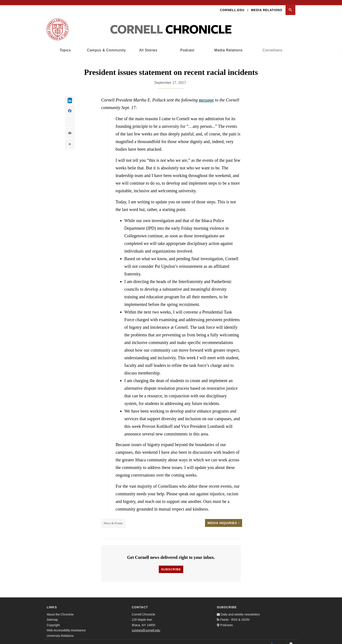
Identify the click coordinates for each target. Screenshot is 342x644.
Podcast (187, 46)
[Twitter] (281, 639)
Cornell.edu (232, 6)
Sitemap (52, 615)
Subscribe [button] (171, 565)
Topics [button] (65, 46)
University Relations (60, 631)
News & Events (113, 519)
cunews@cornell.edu (146, 626)
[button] (290, 6)
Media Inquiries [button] (224, 519)
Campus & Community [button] (106, 46)
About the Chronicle (60, 610)
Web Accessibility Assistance (66, 626)
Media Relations (267, 6)
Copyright (53, 621)
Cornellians (273, 46)
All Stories (148, 46)
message (206, 96)
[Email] (291, 639)
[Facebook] (272, 639)
